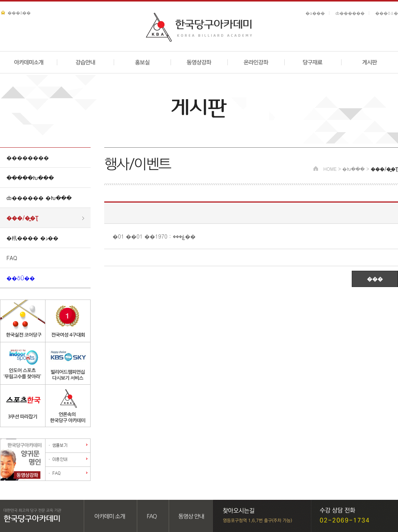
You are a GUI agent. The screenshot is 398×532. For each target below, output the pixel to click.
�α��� (315, 13)
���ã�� (19, 13)
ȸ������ (350, 13)
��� (375, 279)
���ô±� (387, 13)
